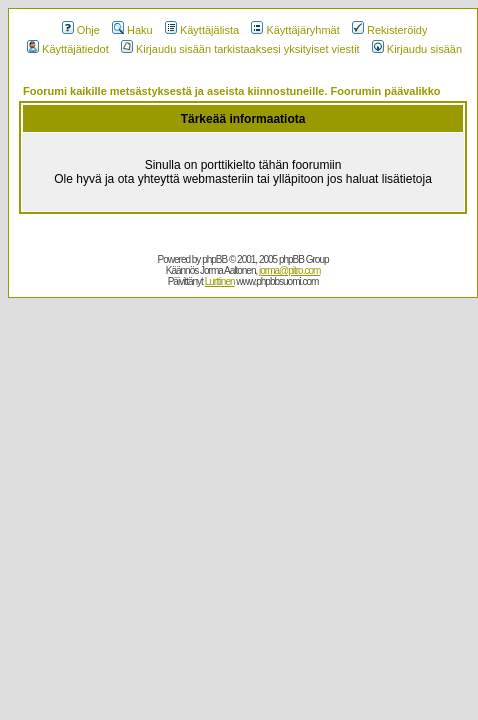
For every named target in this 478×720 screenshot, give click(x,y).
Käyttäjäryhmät (295, 30)
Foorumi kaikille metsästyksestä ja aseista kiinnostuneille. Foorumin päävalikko (232, 91)
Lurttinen (220, 281)
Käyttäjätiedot (68, 49)
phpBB (214, 259)
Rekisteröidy (390, 30)
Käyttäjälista (202, 30)
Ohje (81, 30)
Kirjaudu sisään (417, 49)
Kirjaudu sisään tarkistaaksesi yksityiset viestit (240, 49)
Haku (132, 30)
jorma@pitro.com (289, 270)
